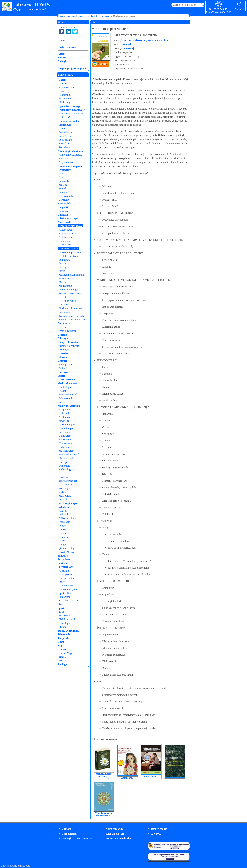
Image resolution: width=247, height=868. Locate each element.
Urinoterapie (66, 484)
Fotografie (64, 181)
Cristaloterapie (67, 425)
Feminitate (65, 260)
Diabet (62, 391)
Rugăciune (65, 477)
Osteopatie (65, 462)
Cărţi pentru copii (68, 218)
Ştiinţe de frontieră (69, 631)
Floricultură (65, 125)
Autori (61, 54)
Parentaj (129, 48)
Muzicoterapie (66, 458)
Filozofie (63, 357)
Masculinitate (66, 278)
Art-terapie (65, 417)
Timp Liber (64, 638)
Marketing (64, 102)
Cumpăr (103, 64)
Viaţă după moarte (69, 601)
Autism (63, 511)
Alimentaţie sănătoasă (70, 151)
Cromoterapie (66, 428)
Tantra (62, 657)
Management (66, 98)
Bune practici (66, 365)
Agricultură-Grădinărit (71, 110)
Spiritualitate (65, 567)
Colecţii (62, 61)
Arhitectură (64, 170)
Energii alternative (68, 342)
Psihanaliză (65, 514)
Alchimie (64, 571)
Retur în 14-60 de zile (119, 838)
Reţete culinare (67, 162)
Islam (62, 541)
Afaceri (62, 80)
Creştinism (65, 533)
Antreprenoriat (67, 87)
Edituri (62, 58)
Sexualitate (64, 559)
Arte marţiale (65, 196)
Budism (63, 529)
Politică (62, 492)
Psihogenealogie (67, 518)
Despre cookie (159, 829)
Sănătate (63, 556)
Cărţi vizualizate (67, 47)
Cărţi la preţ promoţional (72, 68)
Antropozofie (66, 574)
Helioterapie (65, 440)
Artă (60, 173)
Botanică (63, 211)
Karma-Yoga (66, 653)
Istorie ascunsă (66, 380)
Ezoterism (63, 353)
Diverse (62, 327)
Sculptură (64, 192)
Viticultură (65, 144)
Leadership (65, 95)
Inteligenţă (65, 267)
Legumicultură (67, 132)
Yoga (60, 646)
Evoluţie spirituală (69, 256)
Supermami (151, 776)
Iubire (62, 271)
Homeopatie (65, 443)
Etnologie (63, 350)
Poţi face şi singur (68, 503)
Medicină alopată (68, 383)
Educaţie (63, 338)
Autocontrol (65, 230)
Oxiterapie (64, 466)
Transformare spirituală (71, 316)
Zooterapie (65, 488)
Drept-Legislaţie (67, 331)
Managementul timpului (72, 275)
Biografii (63, 207)
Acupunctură (66, 410)
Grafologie (65, 623)
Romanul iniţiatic (68, 589)
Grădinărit (64, 129)
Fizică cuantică (67, 619)
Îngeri (62, 582)
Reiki (62, 473)
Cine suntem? (70, 834)
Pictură (63, 188)
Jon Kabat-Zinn (135, 40)
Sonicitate (63, 563)
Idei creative (65, 372)
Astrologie (63, 200)
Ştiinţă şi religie (67, 548)
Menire (63, 282)
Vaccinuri (64, 402)
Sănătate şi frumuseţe (70, 308)
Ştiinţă (61, 612)
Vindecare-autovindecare (72, 320)
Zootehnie (64, 147)
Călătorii (63, 215)
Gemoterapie (66, 436)
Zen (61, 604)
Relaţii (62, 297)
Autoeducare (66, 237)
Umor (61, 642)
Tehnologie (64, 634)
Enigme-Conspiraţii (69, 346)
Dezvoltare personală (70, 226)
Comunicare (65, 241)
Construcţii (64, 222)
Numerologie (66, 586)
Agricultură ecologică (70, 106)
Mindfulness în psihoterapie (103, 814)
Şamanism (64, 597)
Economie (64, 616)
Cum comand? (115, 829)
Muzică (63, 185)
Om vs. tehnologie (69, 290)
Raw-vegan (65, 158)
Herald (127, 44)
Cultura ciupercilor (69, 121)
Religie (62, 526)
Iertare (62, 263)
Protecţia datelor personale (77, 838)
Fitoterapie (65, 432)
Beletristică (64, 203)
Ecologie (62, 335)
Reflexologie (66, 469)
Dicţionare (64, 323)
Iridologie (64, 447)
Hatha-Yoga (65, 649)
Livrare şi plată (115, 834)
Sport (61, 608)
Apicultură (65, 117)
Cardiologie (65, 387)
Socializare (65, 312)
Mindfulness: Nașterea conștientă (103, 776)
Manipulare (65, 496)
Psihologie (63, 507)
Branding (64, 91)
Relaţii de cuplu (67, 301)
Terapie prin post (68, 481)
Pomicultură (65, 140)
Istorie (61, 376)
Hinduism (64, 537)
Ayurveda (64, 421)
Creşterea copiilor (68, 248)
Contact (66, 829)
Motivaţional (66, 286)
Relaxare (63, 305)
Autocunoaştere (67, 233)
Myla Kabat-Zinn (158, 40)
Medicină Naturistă (69, 406)
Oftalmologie (66, 398)
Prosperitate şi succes (70, 293)
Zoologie (63, 664)
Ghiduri (62, 361)
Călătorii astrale (67, 578)
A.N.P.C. (156, 834)
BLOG (62, 40)
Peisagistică (65, 136)
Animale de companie (70, 166)
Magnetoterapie (67, 451)
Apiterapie (64, 413)
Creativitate (65, 245)
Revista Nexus (66, 552)
